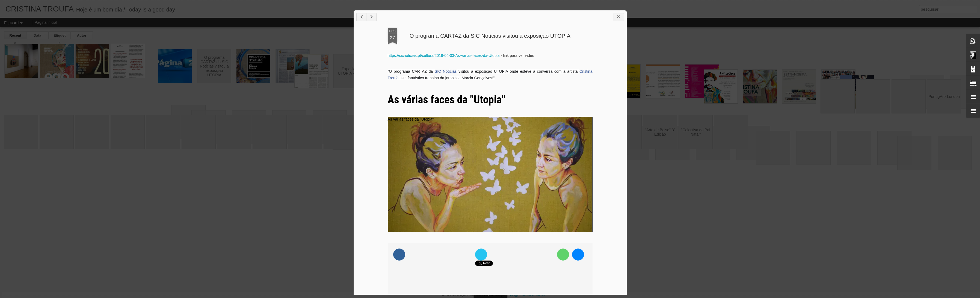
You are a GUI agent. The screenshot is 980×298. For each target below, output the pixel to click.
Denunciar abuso (533, 295)
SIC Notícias (446, 71)
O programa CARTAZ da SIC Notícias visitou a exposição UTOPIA (490, 36)
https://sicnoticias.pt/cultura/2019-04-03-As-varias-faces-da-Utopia (444, 55)
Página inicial (46, 22)
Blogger (515, 295)
